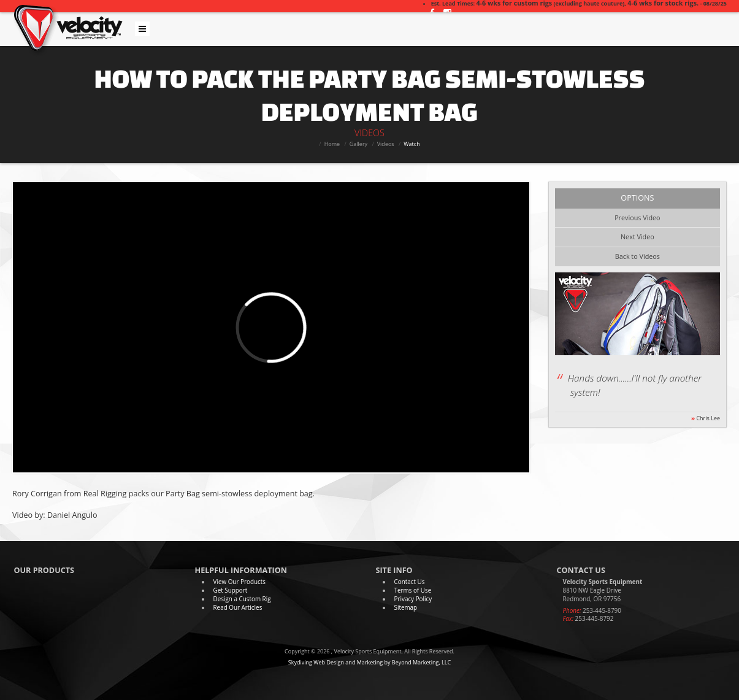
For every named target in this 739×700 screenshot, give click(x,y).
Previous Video (637, 217)
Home (332, 144)
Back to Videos (638, 256)
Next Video (638, 237)
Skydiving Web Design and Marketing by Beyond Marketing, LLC (369, 662)
